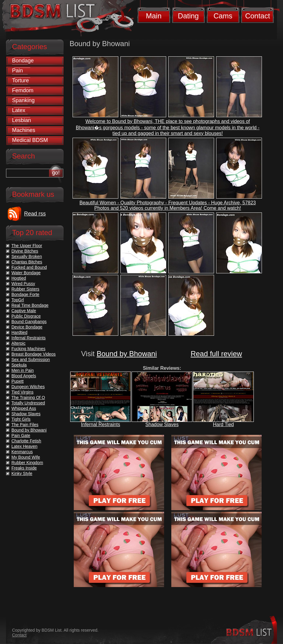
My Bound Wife (26, 457)
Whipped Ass (24, 408)
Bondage (23, 61)
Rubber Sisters (25, 289)
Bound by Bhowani (127, 354)
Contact (258, 16)
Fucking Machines (28, 349)
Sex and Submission (31, 360)
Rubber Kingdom (27, 463)
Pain (17, 71)
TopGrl (18, 300)
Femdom (23, 90)
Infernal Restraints (101, 424)
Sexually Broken (27, 256)
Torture (20, 80)
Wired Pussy (23, 284)
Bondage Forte (25, 294)
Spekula (19, 365)
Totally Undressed (28, 403)
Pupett (17, 381)
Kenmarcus (22, 452)
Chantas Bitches (27, 262)
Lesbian (22, 120)
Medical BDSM (30, 140)
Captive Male (24, 311)
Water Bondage (26, 273)
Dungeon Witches (28, 387)
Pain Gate (21, 435)
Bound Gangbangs (29, 322)
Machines (24, 130)
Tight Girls (21, 419)
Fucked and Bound (29, 267)
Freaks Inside (24, 468)
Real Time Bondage (30, 305)
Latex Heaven (24, 446)
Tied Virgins (22, 392)
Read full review (216, 354)
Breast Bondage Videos (34, 354)
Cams (223, 16)
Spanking (23, 100)
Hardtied (19, 332)
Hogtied (19, 278)
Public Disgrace (26, 316)
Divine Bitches (25, 251)
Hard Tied (223, 424)
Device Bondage (27, 327)
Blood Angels (24, 376)
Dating (188, 16)
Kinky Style (22, 473)
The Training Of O (28, 397)
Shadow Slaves (162, 424)
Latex (19, 110)
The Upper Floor (27, 246)
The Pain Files (25, 425)
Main (154, 16)
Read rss (35, 214)
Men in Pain (23, 370)
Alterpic (19, 343)
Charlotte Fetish (26, 441)
